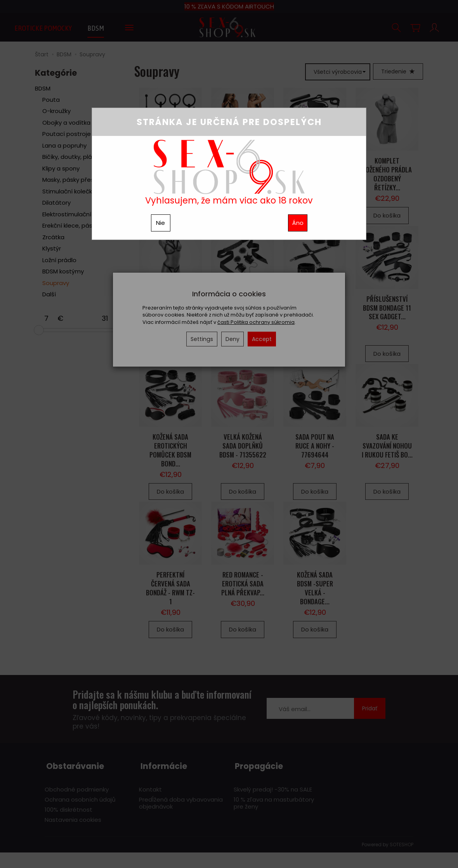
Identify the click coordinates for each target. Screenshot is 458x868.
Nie (160, 223)
